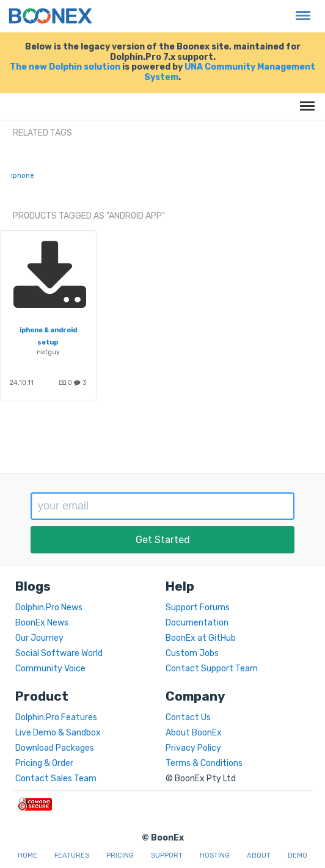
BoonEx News (42, 623)
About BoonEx (194, 733)
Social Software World (59, 653)
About (259, 855)
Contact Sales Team (56, 779)
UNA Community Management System (230, 72)
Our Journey (39, 638)
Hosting (215, 855)
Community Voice (50, 669)
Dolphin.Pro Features (56, 717)
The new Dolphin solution (65, 67)
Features (72, 855)
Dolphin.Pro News (49, 607)
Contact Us (188, 717)
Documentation (197, 623)
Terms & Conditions (204, 763)
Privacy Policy (193, 748)
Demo (298, 855)
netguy (48, 352)
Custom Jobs (192, 653)
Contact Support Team (212, 669)
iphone (23, 176)
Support (167, 855)
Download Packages (55, 748)
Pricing (120, 855)
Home (27, 855)
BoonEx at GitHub (201, 638)
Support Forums (198, 607)
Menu (300, 9)
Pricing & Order (44, 763)
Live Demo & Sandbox (58, 733)
